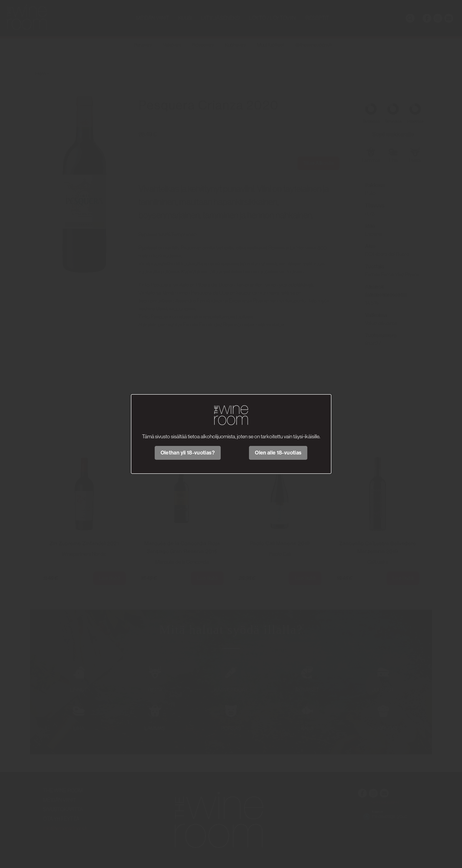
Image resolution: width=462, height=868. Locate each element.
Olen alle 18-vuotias (278, 453)
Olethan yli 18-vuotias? (188, 453)
